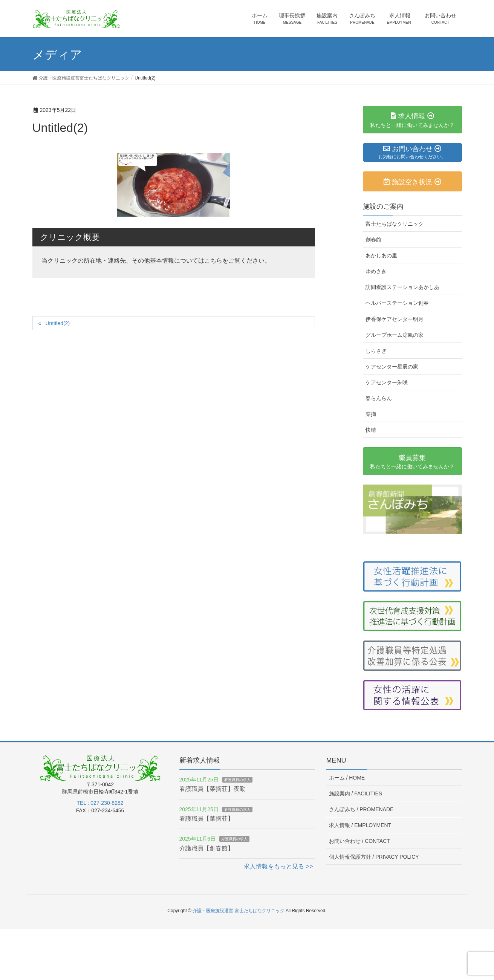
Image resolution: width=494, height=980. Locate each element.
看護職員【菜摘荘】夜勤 (213, 789)
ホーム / (347, 778)
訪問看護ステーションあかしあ (402, 287)
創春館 (373, 240)
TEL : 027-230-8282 (100, 803)
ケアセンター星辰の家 (392, 367)
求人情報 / (360, 825)
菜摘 (371, 414)
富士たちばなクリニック (395, 224)
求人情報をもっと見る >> (278, 866)
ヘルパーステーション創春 (397, 303)
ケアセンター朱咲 (387, 382)
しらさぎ (376, 351)
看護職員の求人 (237, 780)
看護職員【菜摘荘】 (206, 819)
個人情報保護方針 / (374, 857)
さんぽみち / (361, 809)
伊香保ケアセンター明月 (395, 319)
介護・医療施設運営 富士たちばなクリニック (238, 911)
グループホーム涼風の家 (395, 335)
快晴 (371, 430)
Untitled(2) (57, 323)
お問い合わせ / (359, 841)
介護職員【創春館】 (206, 848)
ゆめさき (376, 271)
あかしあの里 (381, 255)
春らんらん (379, 398)
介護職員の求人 (234, 839)
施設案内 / (356, 793)
